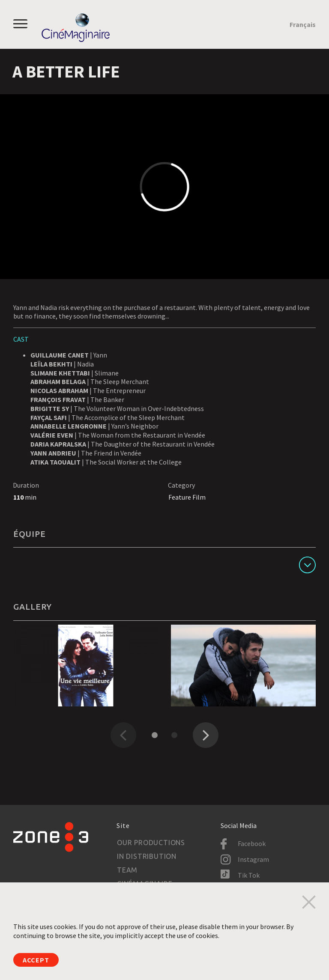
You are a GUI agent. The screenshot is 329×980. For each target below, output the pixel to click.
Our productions (151, 843)
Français (303, 24)
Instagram (253, 859)
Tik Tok (249, 875)
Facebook (252, 843)
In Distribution (147, 856)
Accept (36, 960)
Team (127, 870)
